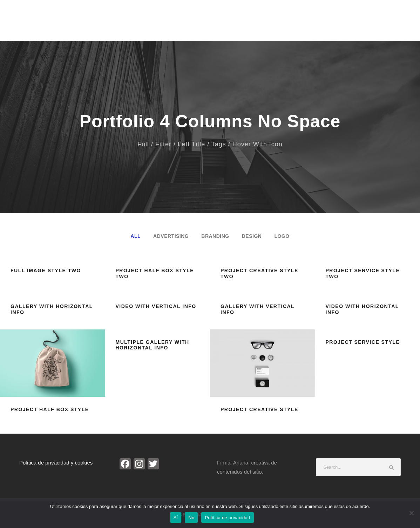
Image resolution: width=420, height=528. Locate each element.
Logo (282, 236)
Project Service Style (363, 342)
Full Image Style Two (46, 270)
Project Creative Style (259, 409)
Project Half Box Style (50, 409)
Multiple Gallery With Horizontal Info (153, 345)
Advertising (171, 236)
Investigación (331, 24)
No (191, 518)
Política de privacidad (227, 518)
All (136, 236)
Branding (215, 236)
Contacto (373, 24)
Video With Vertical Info (156, 306)
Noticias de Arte (281, 24)
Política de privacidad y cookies (56, 463)
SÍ (176, 518)
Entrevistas (233, 24)
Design (252, 236)
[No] (411, 513)
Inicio (162, 24)
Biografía (194, 24)
